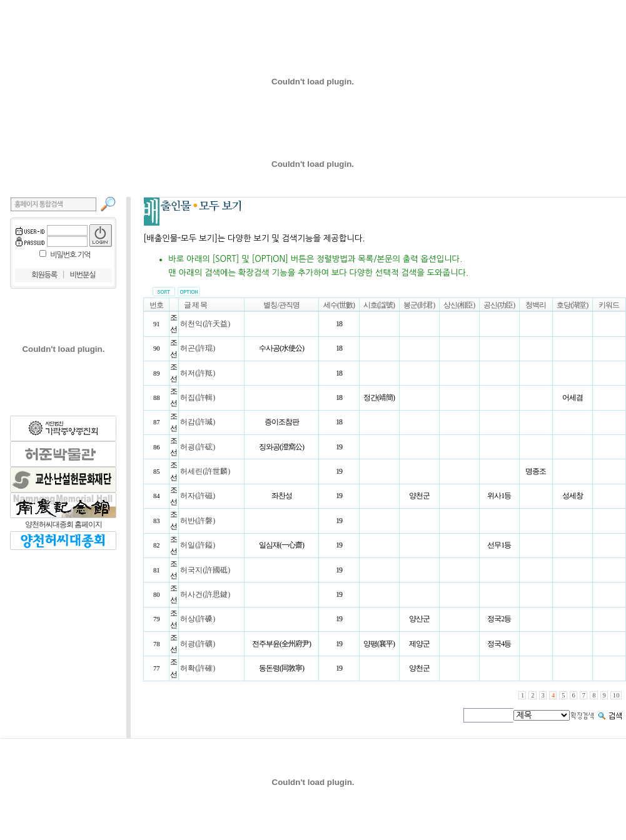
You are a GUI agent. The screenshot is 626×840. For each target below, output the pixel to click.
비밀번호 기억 (70, 255)
